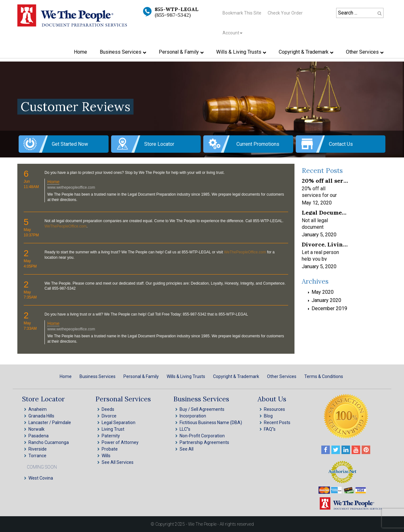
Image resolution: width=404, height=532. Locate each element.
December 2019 (329, 308)
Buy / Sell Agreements (202, 409)
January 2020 (326, 300)
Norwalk (36, 429)
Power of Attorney (120, 442)
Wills (106, 456)
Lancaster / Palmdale (50, 423)
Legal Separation (119, 423)
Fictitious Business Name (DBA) (211, 423)
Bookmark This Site (242, 13)
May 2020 (323, 292)
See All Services (118, 462)
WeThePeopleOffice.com (65, 226)
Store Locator (159, 144)
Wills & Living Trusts (186, 376)
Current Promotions (258, 144)
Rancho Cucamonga (49, 442)
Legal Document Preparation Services (325, 212)
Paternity (111, 436)
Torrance (37, 456)
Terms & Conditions (324, 376)
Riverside (38, 449)
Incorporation (193, 416)
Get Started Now (70, 144)
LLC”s (185, 429)
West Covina (41, 478)
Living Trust (113, 429)
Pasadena (39, 436)
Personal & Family (141, 376)
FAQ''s (270, 429)
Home (53, 182)
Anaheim (38, 409)
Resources (274, 409)
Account (231, 33)
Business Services (98, 376)
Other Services (282, 376)
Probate (110, 449)
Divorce (109, 416)
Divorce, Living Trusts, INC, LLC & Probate (325, 244)
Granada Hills (41, 416)
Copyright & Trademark (236, 376)
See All (187, 449)
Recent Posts (277, 423)
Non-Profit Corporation (202, 436)
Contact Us (341, 144)
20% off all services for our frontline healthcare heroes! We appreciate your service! (325, 180)
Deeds (108, 409)
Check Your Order (285, 13)
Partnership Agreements (204, 442)
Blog (268, 416)
